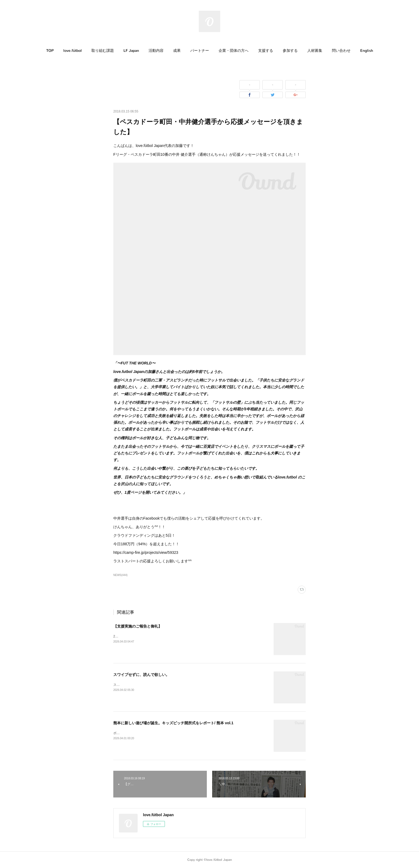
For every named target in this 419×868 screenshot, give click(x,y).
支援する (266, 51)
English (367, 51)
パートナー (200, 51)
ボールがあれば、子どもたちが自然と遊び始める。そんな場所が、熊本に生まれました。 (177, 733)
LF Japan (131, 51)
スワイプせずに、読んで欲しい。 (141, 675)
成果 (177, 51)
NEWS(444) (120, 575)
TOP (50, 51)
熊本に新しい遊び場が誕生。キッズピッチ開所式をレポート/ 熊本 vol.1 (173, 723)
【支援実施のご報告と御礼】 (138, 626)
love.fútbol (73, 51)
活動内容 (156, 51)
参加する (290, 51)
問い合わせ (341, 51)
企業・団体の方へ (234, 51)
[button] (50, 51)
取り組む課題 (103, 51)
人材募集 (315, 51)
